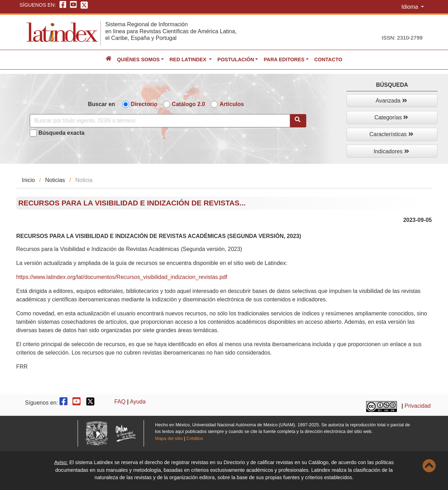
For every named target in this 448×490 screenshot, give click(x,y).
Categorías (391, 117)
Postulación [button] (236, 59)
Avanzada (391, 101)
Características (391, 134)
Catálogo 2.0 (188, 104)
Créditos (195, 438)
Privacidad (418, 406)
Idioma (411, 7)
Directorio (144, 104)
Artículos (232, 104)
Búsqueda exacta (62, 133)
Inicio (28, 180)
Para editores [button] (284, 59)
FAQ (120, 402)
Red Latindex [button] (188, 59)
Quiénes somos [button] (138, 59)
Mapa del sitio (169, 438)
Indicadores (391, 151)
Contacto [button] (328, 59)
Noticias (55, 180)
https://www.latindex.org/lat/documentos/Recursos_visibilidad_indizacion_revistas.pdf (122, 277)
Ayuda (138, 402)
